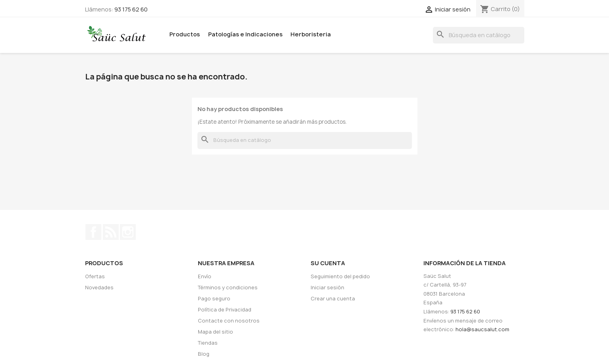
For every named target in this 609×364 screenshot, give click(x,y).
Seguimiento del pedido (340, 276)
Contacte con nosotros (229, 321)
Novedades (99, 288)
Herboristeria (311, 34)
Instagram (128, 232)
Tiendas (208, 343)
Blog (204, 354)
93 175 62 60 (131, 9)
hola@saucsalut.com (482, 329)
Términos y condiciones (228, 288)
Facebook (93, 232)
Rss (111, 232)
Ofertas (95, 276)
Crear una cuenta (333, 299)
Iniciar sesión (327, 288)
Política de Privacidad (225, 310)
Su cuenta (328, 263)
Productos (185, 34)
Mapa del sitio (215, 332)
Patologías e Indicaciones (245, 34)
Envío (205, 276)
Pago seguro (214, 299)
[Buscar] (479, 35)
